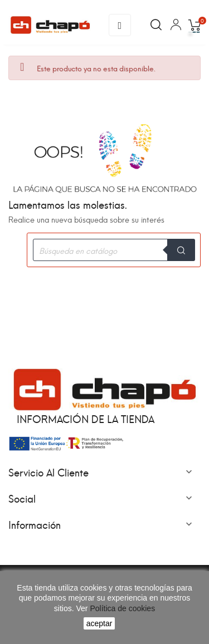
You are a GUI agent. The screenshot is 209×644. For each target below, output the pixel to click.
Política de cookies (122, 608)
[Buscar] (114, 250)
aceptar (99, 623)
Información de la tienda (86, 418)
